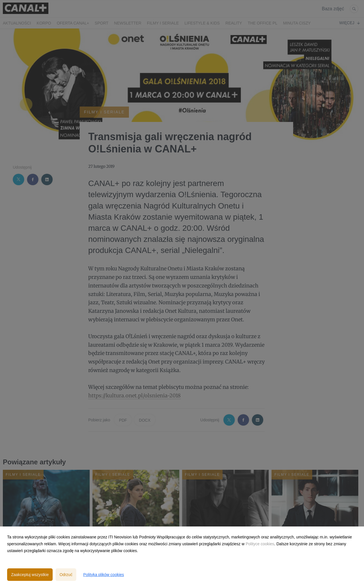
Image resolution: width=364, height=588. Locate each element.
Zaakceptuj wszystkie (30, 575)
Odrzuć (66, 575)
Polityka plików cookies (103, 575)
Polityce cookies (260, 544)
